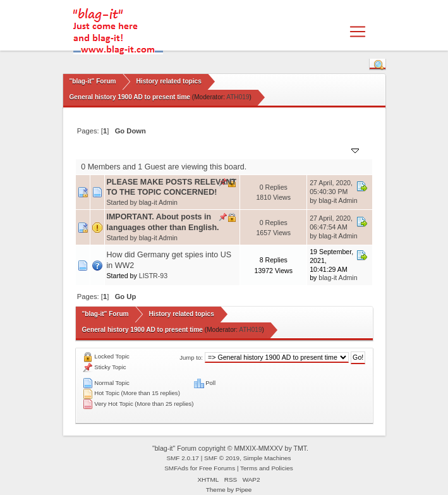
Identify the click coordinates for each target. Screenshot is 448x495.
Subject (125, 150)
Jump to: (191, 357)
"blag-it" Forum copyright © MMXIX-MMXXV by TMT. (230, 448)
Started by (167, 150)
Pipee (244, 490)
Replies (258, 150)
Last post (336, 150)
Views (292, 150)
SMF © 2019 (222, 458)
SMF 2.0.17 (183, 458)
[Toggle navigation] (358, 32)
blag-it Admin (158, 202)
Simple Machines (267, 458)
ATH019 (238, 97)
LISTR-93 (153, 276)
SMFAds (176, 468)
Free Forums (217, 468)
